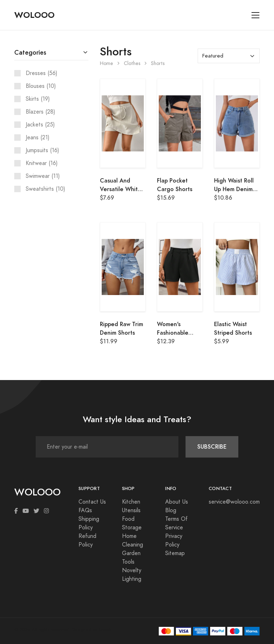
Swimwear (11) (43, 176)
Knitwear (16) (42, 163)
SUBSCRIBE (212, 447)
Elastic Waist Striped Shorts (233, 328)
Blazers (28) (40, 112)
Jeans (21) (38, 138)
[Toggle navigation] (256, 15)
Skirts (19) (38, 99)
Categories (30, 52)
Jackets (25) (40, 125)
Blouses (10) (41, 86)
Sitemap (175, 553)
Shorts (158, 63)
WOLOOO (34, 15)
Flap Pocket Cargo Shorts (175, 185)
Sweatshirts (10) (45, 189)
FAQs (85, 510)
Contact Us (92, 502)
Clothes (132, 63)
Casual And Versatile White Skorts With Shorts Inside (121, 185)
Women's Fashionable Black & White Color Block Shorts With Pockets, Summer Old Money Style (179, 329)
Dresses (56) (42, 73)
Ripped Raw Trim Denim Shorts (121, 328)
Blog (171, 510)
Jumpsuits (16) (42, 150)
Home (106, 63)
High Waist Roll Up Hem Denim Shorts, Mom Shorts (234, 185)
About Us (177, 502)
